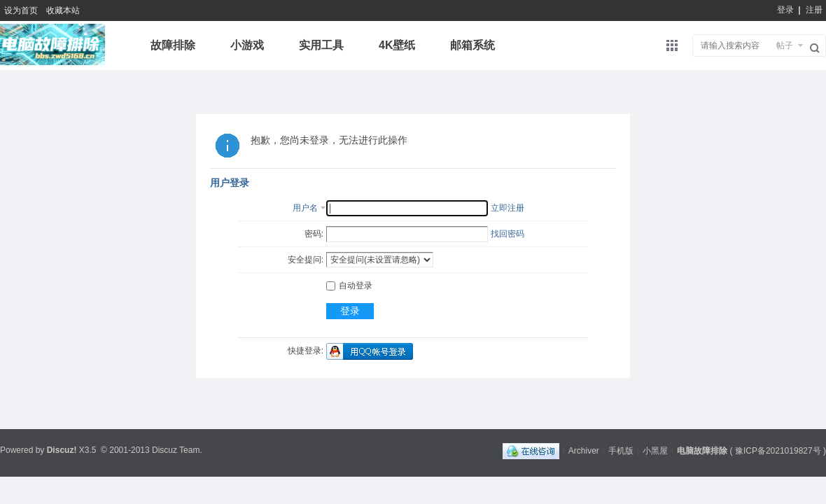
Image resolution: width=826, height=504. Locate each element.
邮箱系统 (472, 45)
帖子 (785, 45)
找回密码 (507, 234)
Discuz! (62, 450)
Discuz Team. (177, 450)
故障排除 (173, 45)
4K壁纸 (397, 45)
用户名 (305, 208)
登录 (785, 10)
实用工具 (321, 45)
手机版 (621, 451)
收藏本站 (63, 10)
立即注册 (507, 208)
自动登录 (349, 286)
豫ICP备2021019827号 (778, 451)
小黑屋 (655, 451)
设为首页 (21, 10)
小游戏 (247, 45)
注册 (814, 10)
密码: (314, 234)
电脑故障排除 (702, 451)
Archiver (584, 451)
